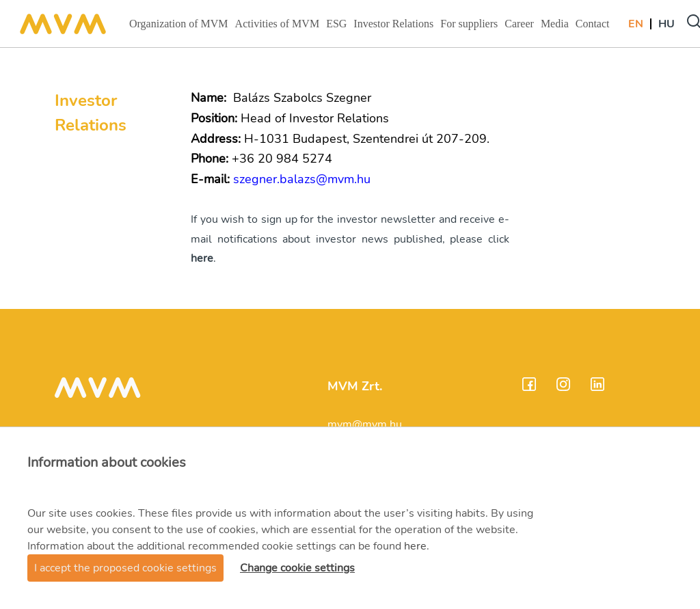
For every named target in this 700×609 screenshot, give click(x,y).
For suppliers (469, 28)
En (636, 24)
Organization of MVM (178, 28)
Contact (594, 28)
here (415, 546)
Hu (667, 24)
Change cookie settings (297, 568)
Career (521, 28)
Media (556, 28)
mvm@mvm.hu (365, 424)
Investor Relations (393, 28)
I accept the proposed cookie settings (125, 568)
